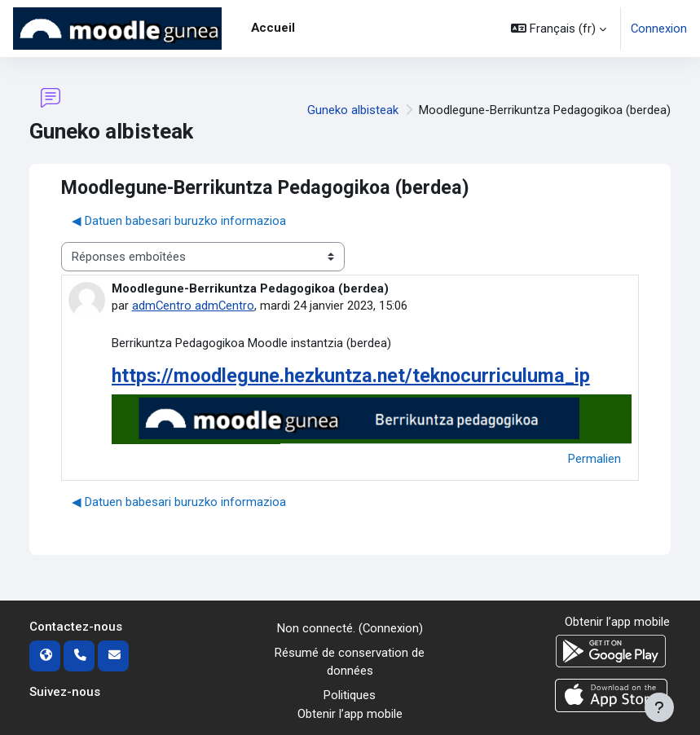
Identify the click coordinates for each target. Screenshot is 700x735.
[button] (559, 29)
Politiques (350, 695)
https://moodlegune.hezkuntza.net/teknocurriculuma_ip (351, 376)
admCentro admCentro (193, 306)
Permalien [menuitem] (594, 459)
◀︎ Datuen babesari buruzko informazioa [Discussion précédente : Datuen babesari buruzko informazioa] (179, 221)
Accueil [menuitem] (273, 28)
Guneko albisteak (353, 110)
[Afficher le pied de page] (659, 707)
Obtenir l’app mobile (350, 714)
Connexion (659, 29)
